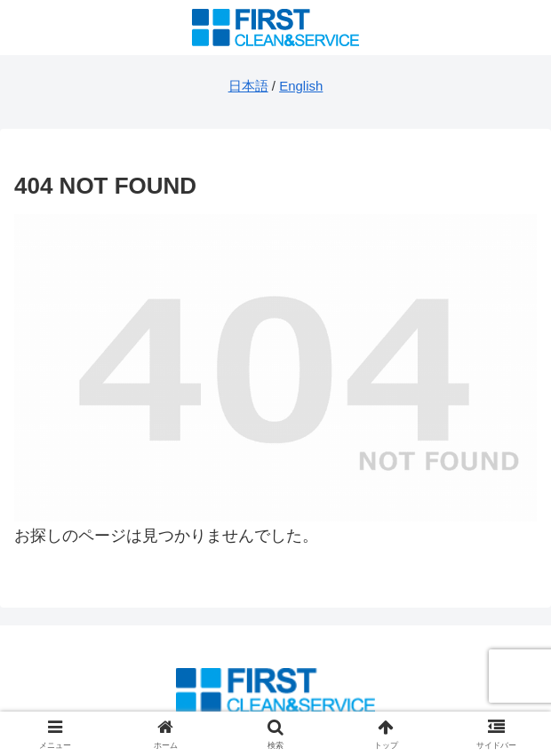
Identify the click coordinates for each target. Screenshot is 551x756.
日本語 (248, 86)
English (301, 86)
